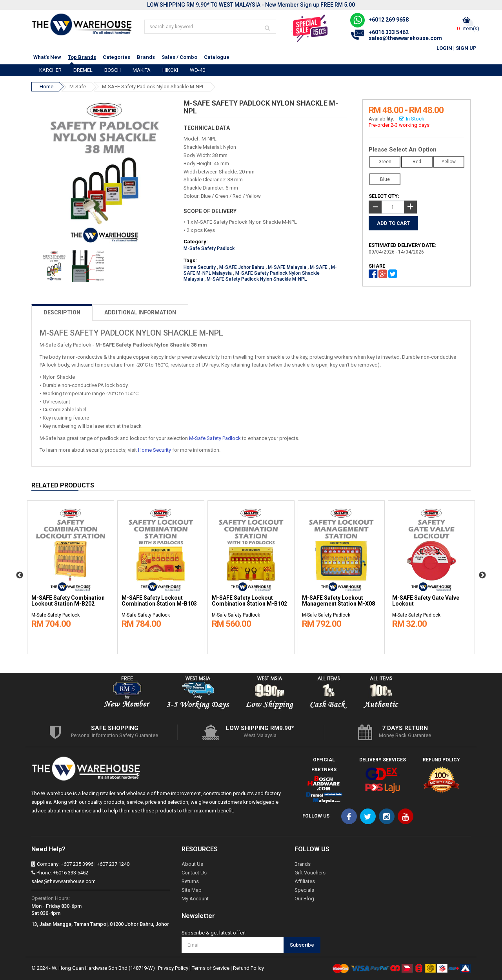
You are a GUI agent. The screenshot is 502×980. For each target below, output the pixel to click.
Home (46, 87)
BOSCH (113, 70)
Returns (190, 881)
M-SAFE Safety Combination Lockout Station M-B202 (68, 601)
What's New (47, 57)
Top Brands (82, 57)
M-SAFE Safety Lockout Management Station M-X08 (338, 601)
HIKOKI (170, 70)
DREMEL (83, 70)
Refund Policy (248, 968)
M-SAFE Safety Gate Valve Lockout (426, 601)
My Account (195, 899)
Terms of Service (211, 968)
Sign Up (466, 48)
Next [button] (482, 575)
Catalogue (217, 57)
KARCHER (50, 70)
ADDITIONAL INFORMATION (140, 312)
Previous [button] (20, 575)
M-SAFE (319, 267)
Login (444, 48)
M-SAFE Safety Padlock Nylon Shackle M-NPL (153, 87)
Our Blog (304, 899)
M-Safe (78, 87)
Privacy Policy (173, 968)
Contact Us (194, 873)
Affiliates (305, 881)
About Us (192, 864)
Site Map (192, 890)
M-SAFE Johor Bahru (242, 267)
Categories (116, 57)
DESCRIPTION (62, 312)
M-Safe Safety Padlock (209, 248)
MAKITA (142, 70)
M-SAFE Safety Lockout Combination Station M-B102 (249, 601)
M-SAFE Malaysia (287, 267)
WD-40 (197, 70)
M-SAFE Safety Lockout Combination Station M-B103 (159, 601)
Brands (146, 57)
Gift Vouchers (310, 873)
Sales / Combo (179, 57)
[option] (71, 575)
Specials (304, 890)
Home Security (200, 267)
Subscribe (302, 945)
